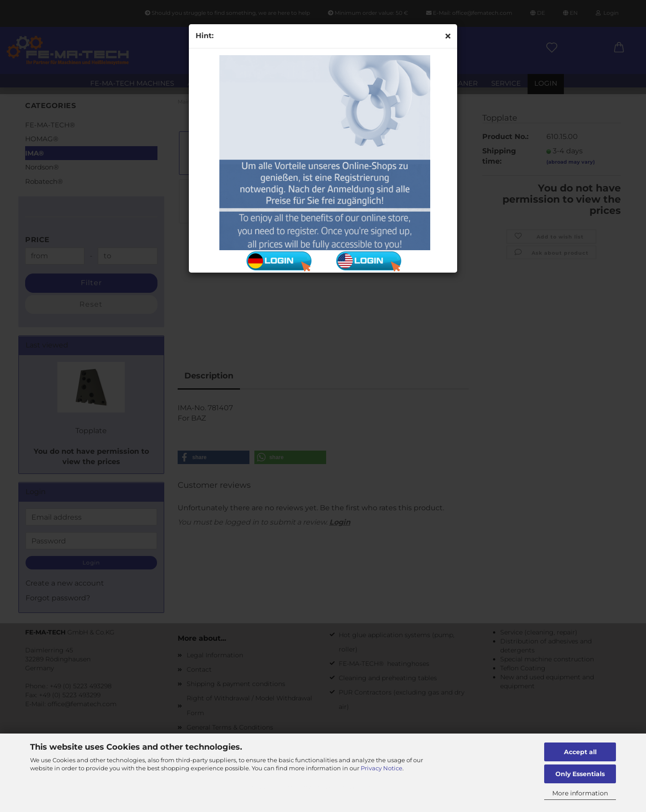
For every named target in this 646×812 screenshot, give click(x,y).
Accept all (580, 752)
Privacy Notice (382, 768)
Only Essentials (580, 774)
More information (580, 793)
